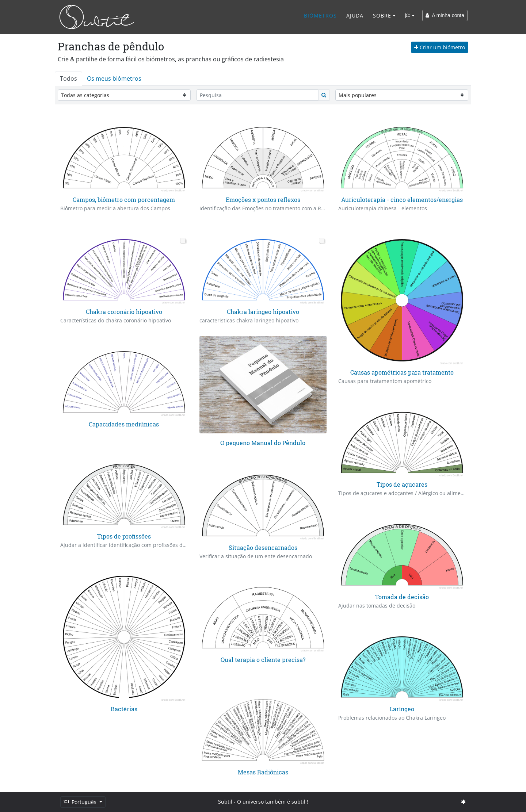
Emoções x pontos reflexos (263, 200)
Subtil (225, 802)
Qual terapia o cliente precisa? (263, 660)
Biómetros (320, 16)
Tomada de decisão (402, 597)
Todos (68, 78)
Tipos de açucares (402, 484)
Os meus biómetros (114, 78)
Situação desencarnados (263, 547)
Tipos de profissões (124, 536)
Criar (440, 47)
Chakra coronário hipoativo (124, 312)
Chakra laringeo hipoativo (263, 312)
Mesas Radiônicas (263, 772)
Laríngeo (402, 709)
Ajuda (355, 16)
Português (81, 802)
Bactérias (124, 709)
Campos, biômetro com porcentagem (124, 200)
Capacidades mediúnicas (124, 424)
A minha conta (445, 15)
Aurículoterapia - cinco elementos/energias (402, 200)
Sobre (382, 16)
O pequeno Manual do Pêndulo (263, 443)
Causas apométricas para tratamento (402, 372)
